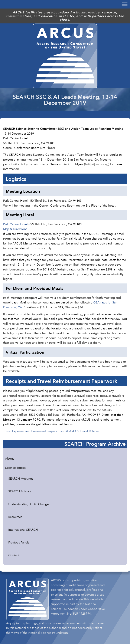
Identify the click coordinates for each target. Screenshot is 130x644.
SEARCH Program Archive (95, 444)
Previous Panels (19, 542)
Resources (15, 517)
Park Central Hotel (15, 224)
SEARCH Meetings (21, 478)
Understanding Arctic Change (29, 504)
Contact (14, 555)
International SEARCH (23, 530)
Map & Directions (15, 229)
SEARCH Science (20, 491)
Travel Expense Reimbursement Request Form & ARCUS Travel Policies (51, 431)
